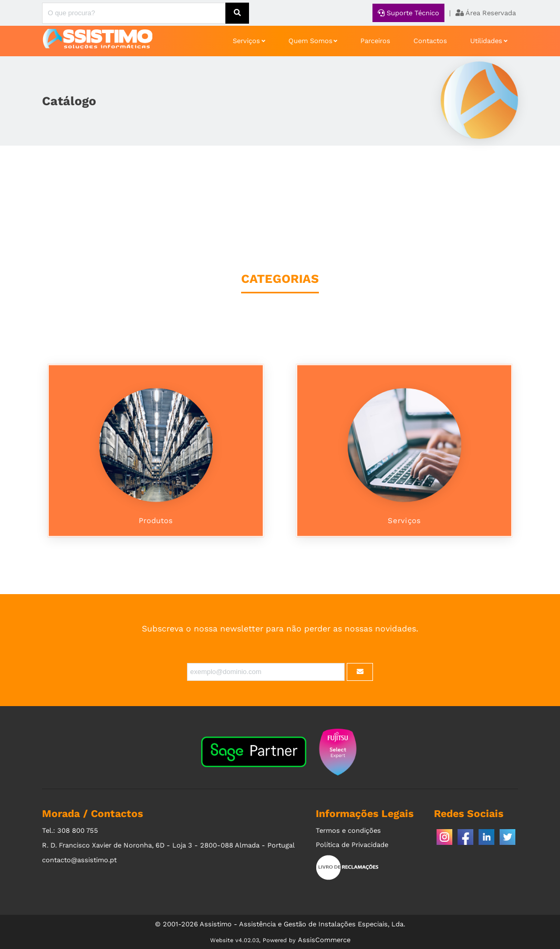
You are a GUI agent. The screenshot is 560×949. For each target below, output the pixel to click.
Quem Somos (310, 41)
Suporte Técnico (408, 13)
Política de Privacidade (352, 845)
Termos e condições (348, 830)
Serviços (246, 41)
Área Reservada (486, 13)
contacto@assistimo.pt (79, 860)
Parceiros (375, 41)
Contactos (430, 41)
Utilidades (486, 41)
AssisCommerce (324, 940)
